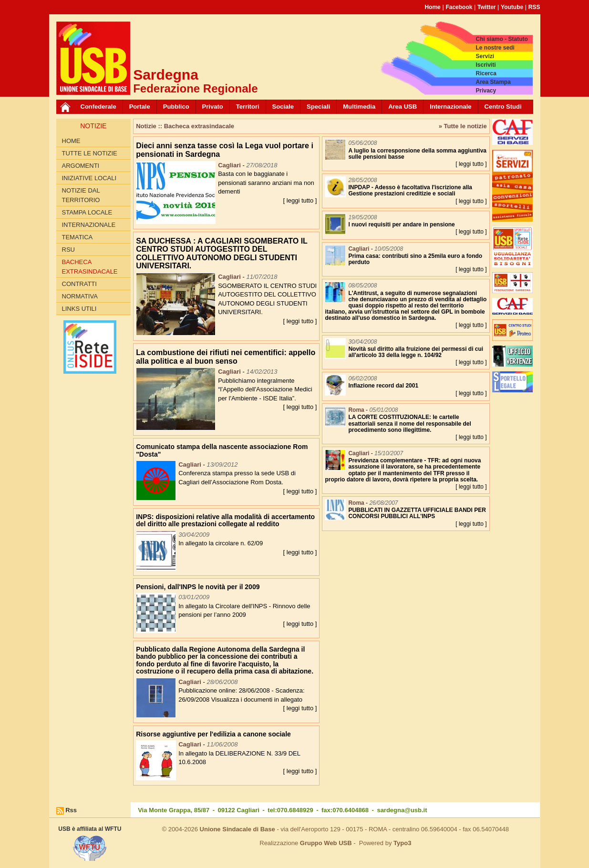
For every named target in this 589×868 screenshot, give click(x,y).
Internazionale (450, 107)
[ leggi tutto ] (300, 200)
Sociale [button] (283, 107)
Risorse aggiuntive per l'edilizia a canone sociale (213, 734)
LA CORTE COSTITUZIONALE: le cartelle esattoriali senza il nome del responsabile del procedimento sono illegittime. (409, 423)
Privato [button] (213, 107)
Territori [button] (248, 107)
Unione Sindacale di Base (238, 829)
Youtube (512, 7)
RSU (68, 250)
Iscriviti (486, 65)
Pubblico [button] (176, 107)
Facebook (459, 7)
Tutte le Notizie (90, 153)
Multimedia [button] (359, 107)
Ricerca (486, 73)
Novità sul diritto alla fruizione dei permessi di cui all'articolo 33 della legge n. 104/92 (416, 352)
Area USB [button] (403, 107)
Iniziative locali (89, 178)
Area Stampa (493, 82)
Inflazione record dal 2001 (383, 386)
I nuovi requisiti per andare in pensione (401, 225)
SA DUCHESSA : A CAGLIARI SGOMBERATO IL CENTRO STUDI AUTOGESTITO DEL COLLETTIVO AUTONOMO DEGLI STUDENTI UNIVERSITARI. (222, 254)
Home (432, 7)
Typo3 (402, 843)
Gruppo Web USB (326, 843)
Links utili (79, 309)
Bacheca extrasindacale (90, 267)
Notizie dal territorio (81, 195)
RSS (534, 7)
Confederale (98, 107)
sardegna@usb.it (402, 810)
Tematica (77, 237)
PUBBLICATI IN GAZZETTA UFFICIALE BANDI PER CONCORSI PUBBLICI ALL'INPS (417, 513)
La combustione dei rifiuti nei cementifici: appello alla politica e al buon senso (226, 357)
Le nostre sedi (495, 48)
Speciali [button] (318, 107)
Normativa (80, 296)
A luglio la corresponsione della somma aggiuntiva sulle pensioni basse (417, 154)
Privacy (486, 91)
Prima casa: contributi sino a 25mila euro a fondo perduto (415, 259)
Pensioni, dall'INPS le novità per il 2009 (198, 587)
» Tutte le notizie (463, 126)
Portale (140, 107)
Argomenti (81, 166)
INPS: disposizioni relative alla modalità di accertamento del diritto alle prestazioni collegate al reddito (225, 520)
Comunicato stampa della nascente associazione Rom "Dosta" (222, 450)
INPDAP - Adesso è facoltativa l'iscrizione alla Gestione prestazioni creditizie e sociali (410, 190)
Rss (71, 810)
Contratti (79, 284)
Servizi (485, 56)
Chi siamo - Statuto (501, 39)
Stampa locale (87, 212)
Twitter (486, 7)
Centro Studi (503, 107)
